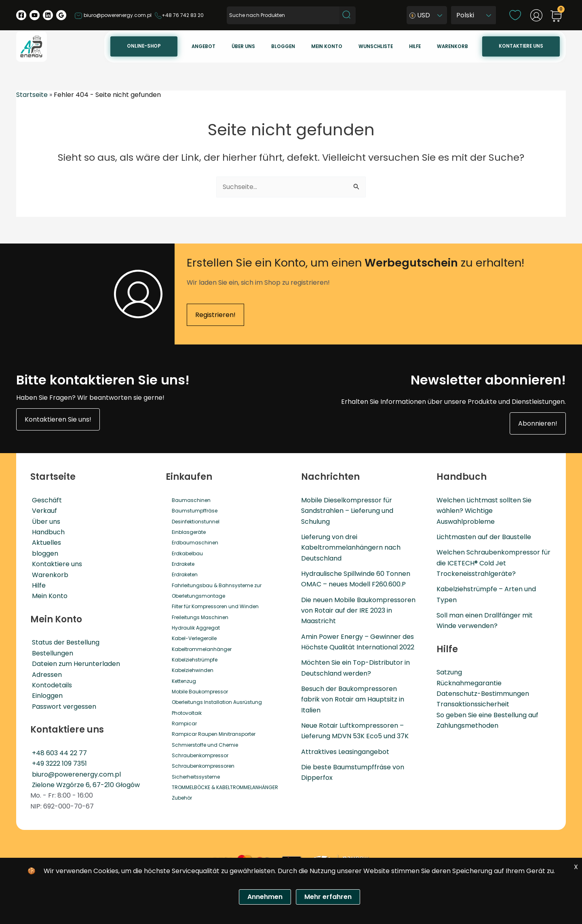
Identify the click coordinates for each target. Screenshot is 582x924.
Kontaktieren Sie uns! (58, 419)
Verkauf (43, 511)
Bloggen (320, 46)
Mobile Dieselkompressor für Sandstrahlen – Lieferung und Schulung (347, 511)
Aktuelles (45, 543)
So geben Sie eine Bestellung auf (487, 715)
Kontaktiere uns (524, 46)
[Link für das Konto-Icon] (536, 15)
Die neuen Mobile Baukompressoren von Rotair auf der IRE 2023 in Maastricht (358, 611)
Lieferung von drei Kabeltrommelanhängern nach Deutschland (351, 548)
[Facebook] (21, 15)
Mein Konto (48, 596)
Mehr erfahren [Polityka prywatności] (328, 897)
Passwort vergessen (62, 707)
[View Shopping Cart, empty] (556, 17)
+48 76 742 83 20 (179, 15)
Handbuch (47, 532)
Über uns (287, 46)
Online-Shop (202, 46)
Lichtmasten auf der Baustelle (484, 537)
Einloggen (46, 696)
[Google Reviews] (61, 15)
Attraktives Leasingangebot (345, 752)
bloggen (43, 553)
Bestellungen (51, 653)
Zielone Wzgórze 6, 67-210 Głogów (84, 785)
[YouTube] (35, 15)
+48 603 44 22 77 (58, 753)
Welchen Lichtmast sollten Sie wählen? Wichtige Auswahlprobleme (484, 511)
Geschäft (45, 500)
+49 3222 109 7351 (58, 763)
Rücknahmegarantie (469, 683)
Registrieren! (215, 315)
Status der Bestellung (64, 642)
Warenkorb (463, 46)
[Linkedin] (48, 15)
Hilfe (432, 46)
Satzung (449, 673)
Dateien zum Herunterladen (74, 664)
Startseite (32, 95)
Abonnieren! (538, 423)
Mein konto (357, 46)
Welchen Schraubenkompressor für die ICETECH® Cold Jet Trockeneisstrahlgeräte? (493, 563)
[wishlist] (515, 15)
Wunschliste (400, 46)
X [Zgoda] (576, 867)
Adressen (45, 675)
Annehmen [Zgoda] (265, 897)
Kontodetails (50, 685)
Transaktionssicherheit (473, 705)
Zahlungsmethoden (467, 726)
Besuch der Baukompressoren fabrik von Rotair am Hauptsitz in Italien (353, 700)
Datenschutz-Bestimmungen (483, 694)
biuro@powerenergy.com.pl (113, 15)
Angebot (254, 46)
